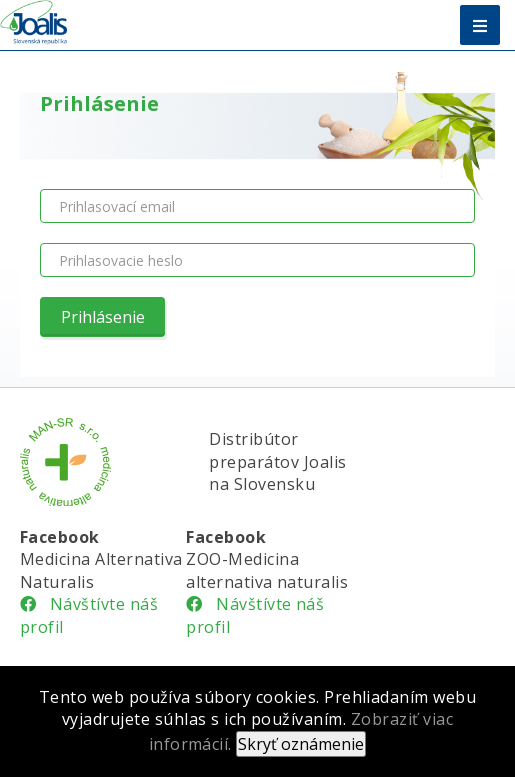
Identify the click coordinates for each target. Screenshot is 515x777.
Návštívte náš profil (89, 615)
